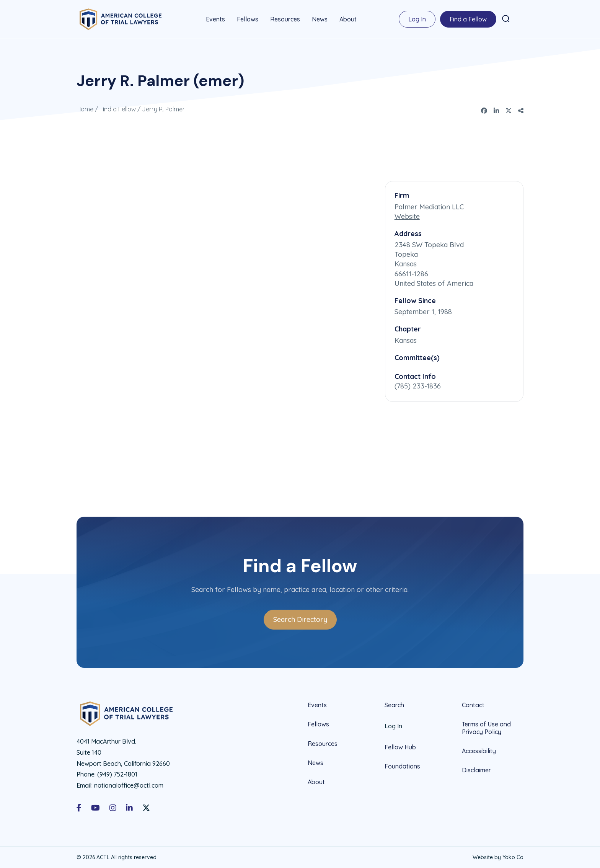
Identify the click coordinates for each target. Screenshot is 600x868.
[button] (506, 19)
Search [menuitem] (394, 705)
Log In (417, 19)
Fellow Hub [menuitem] (400, 747)
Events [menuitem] (215, 19)
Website (407, 216)
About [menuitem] (348, 19)
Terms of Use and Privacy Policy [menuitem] (486, 727)
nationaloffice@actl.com (129, 785)
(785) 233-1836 (418, 386)
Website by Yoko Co (498, 857)
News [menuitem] (320, 19)
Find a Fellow (118, 109)
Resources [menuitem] (285, 19)
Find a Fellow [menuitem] (468, 19)
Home (85, 109)
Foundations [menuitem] (402, 766)
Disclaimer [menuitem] (476, 769)
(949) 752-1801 (117, 774)
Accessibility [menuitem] (479, 750)
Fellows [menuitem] (248, 19)
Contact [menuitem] (473, 705)
